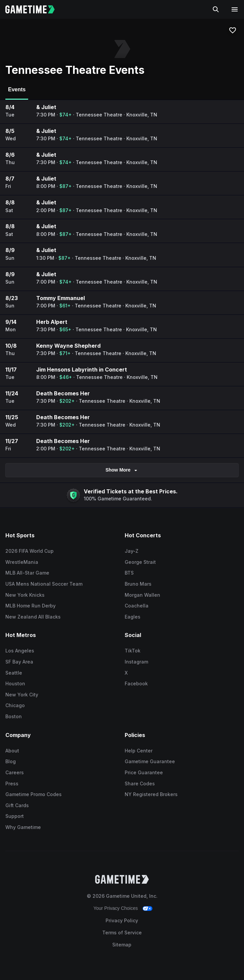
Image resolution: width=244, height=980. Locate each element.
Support (15, 816)
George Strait (140, 562)
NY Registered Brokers (151, 794)
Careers (15, 772)
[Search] (216, 9)
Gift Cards (17, 805)
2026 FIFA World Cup (29, 551)
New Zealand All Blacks (33, 617)
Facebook (136, 683)
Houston (15, 683)
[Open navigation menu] (235, 9)
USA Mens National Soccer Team (44, 584)
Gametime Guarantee (150, 761)
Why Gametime (23, 827)
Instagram (136, 662)
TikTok (133, 651)
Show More (122, 470)
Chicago (15, 705)
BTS (129, 573)
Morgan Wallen (142, 595)
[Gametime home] (34, 9)
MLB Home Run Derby (30, 606)
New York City (22, 695)
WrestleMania (22, 562)
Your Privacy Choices (116, 908)
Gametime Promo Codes (34, 794)
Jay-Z (132, 551)
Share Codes (140, 783)
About (12, 751)
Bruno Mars (138, 584)
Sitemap (122, 945)
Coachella (137, 606)
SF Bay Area (19, 662)
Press (12, 783)
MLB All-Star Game (27, 573)
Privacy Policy (122, 920)
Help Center (139, 751)
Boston (14, 716)
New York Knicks (25, 595)
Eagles (133, 617)
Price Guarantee (144, 772)
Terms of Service (122, 933)
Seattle (14, 673)
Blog (11, 761)
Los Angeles (20, 651)
